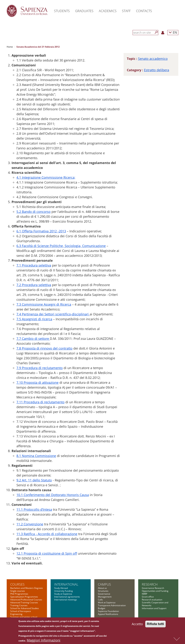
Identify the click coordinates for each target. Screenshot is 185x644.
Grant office (148, 597)
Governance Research (153, 588)
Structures (103, 591)
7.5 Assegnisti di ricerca (34, 319)
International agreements (67, 597)
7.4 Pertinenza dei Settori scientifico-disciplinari (53, 314)
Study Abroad (61, 588)
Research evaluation (152, 600)
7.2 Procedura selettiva (34, 285)
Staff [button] (126, 11)
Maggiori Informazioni (44, 641)
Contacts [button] (144, 11)
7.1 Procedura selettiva (34, 265)
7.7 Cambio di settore (33, 339)
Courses (17, 584)
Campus (104, 584)
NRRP (145, 594)
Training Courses (19, 605)
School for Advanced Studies (25, 608)
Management (105, 597)
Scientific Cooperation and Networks (155, 604)
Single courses (18, 591)
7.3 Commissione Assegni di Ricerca (44, 304)
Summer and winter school (24, 617)
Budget (102, 608)
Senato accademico (153, 59)
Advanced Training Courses (24, 602)
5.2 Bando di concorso (34, 212)
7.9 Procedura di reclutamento (40, 368)
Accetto (137, 625)
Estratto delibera (157, 70)
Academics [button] (108, 11)
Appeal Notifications (108, 614)
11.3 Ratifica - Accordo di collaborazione (47, 534)
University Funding (64, 591)
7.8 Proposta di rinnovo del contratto (44, 348)
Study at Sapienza (63, 594)
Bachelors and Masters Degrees (27, 588)
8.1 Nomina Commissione (36, 456)
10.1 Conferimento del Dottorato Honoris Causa (53, 495)
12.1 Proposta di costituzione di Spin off (47, 553)
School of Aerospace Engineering (21, 613)
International (66, 584)
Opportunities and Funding (155, 591)
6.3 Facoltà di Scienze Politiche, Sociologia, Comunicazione (61, 246)
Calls (100, 600)
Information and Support (154, 608)
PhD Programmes (19, 594)
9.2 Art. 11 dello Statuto (34, 480)
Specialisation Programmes (24, 597)
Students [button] (62, 11)
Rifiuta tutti (155, 625)
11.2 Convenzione (30, 524)
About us (102, 588)
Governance (104, 594)
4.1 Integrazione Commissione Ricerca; (46, 177)
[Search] (156, 32)
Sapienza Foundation (108, 611)
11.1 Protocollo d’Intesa (34, 509)
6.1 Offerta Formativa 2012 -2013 (41, 231)
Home (10, 47)
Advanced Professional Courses (26, 600)
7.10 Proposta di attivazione (37, 382)
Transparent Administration (112, 605)
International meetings (66, 600)
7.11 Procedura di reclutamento (40, 402)
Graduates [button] (84, 11)
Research (150, 584)
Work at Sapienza (107, 602)
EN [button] (173, 32)
